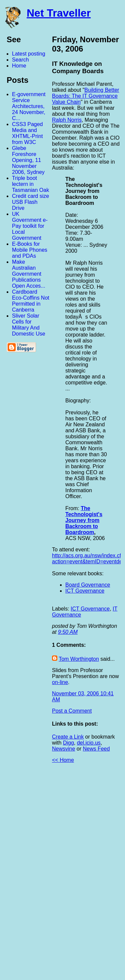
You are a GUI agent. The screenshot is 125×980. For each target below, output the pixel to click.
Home (19, 66)
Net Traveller (59, 13)
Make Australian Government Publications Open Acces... (29, 274)
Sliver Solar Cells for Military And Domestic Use (29, 325)
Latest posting (29, 54)
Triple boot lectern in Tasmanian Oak (30, 184)
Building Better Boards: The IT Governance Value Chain (85, 96)
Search (20, 60)
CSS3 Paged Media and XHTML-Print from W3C (27, 133)
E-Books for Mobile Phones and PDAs (30, 250)
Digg (68, 743)
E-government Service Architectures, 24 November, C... (29, 106)
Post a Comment (72, 711)
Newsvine (63, 749)
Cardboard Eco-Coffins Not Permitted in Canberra (31, 301)
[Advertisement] (52, 874)
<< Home (63, 760)
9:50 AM (68, 632)
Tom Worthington (79, 659)
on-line (60, 682)
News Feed (96, 749)
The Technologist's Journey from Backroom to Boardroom (84, 520)
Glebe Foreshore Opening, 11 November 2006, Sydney (28, 160)
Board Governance (88, 585)
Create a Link (68, 737)
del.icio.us (89, 743)
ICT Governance (85, 591)
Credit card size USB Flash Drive (30, 202)
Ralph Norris (67, 120)
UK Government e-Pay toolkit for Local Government (30, 226)
